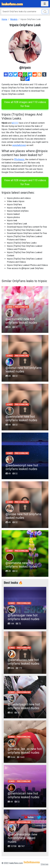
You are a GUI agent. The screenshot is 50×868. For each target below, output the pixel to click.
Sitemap (45, 864)
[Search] (25, 12)
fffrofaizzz (19, 159)
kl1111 (15, 123)
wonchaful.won (19, 145)
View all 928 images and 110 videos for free (25, 104)
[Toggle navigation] (45, 4)
